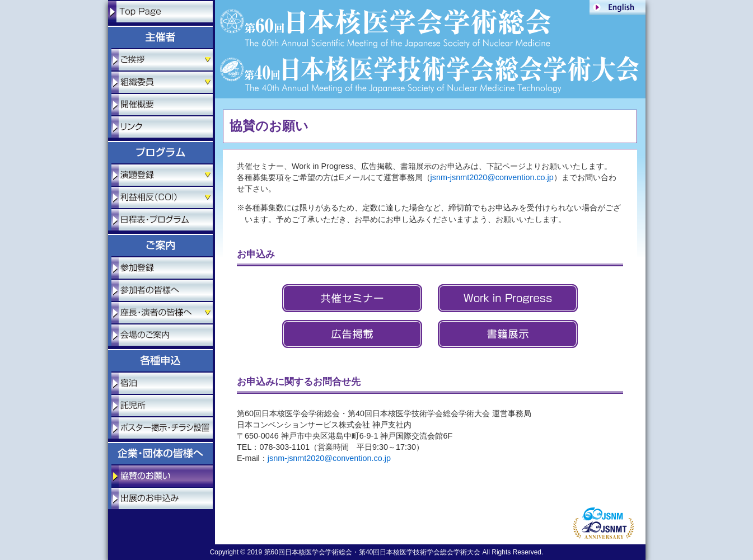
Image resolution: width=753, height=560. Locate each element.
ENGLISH (618, 8)
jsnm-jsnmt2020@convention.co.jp (492, 177)
